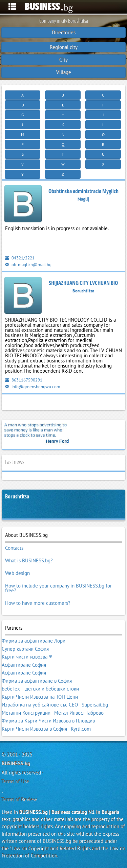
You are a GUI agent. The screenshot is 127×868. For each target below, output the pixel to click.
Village (64, 72)
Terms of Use (16, 781)
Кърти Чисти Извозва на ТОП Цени (40, 697)
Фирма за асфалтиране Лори (34, 641)
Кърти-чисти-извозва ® (27, 657)
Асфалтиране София (24, 665)
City (63, 60)
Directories (64, 32)
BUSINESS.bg (16, 763)
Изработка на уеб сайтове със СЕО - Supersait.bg (55, 705)
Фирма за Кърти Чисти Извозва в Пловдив (48, 721)
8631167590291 (24, 380)
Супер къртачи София (25, 649)
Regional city (64, 47)
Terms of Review (19, 799)
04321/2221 (20, 258)
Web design (17, 573)
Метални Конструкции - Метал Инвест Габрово (53, 713)
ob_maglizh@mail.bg (28, 265)
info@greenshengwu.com (33, 387)
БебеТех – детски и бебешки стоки (40, 689)
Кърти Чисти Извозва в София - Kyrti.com (46, 729)
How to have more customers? (38, 603)
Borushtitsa (17, 497)
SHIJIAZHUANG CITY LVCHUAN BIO (83, 283)
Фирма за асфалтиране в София (37, 681)
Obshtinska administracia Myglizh (83, 191)
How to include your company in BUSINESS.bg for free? (58, 588)
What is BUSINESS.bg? (29, 560)
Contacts (14, 548)
